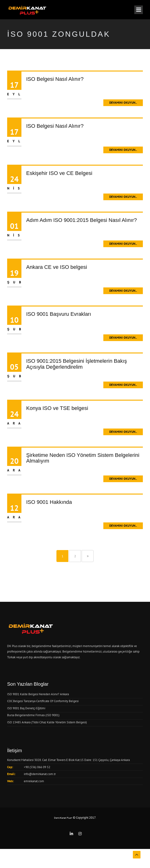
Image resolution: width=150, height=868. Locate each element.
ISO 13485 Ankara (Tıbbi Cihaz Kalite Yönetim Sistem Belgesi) (47, 722)
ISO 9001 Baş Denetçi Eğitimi (26, 708)
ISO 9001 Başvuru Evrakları (59, 314)
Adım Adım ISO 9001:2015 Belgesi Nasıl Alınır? (82, 220)
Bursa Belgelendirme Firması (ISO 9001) (33, 715)
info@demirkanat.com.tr (40, 774)
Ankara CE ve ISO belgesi (57, 267)
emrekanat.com (34, 781)
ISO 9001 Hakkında (49, 502)
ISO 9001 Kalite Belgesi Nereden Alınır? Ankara (38, 694)
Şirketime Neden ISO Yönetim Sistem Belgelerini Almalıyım (83, 458)
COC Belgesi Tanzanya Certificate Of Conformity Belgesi (43, 701)
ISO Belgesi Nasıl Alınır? (55, 79)
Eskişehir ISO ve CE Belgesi (59, 173)
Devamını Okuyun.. (123, 103)
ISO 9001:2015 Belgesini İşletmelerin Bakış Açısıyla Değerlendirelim (77, 364)
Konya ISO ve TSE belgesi (57, 408)
